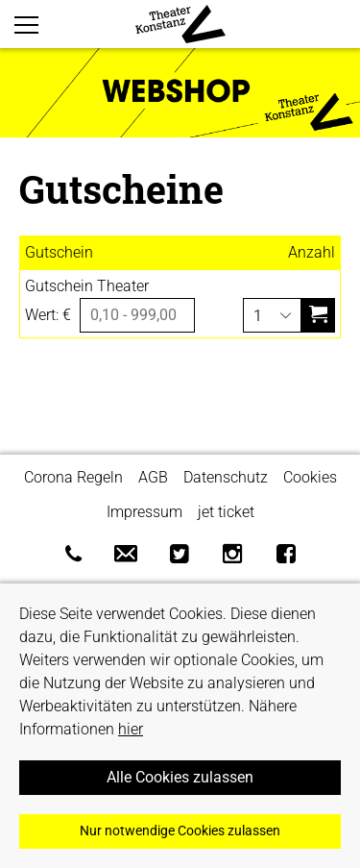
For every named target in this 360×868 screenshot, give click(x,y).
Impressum (144, 512)
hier (131, 729)
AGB (153, 477)
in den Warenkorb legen (318, 306)
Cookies (310, 477)
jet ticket (226, 512)
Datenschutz (226, 477)
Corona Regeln (73, 477)
